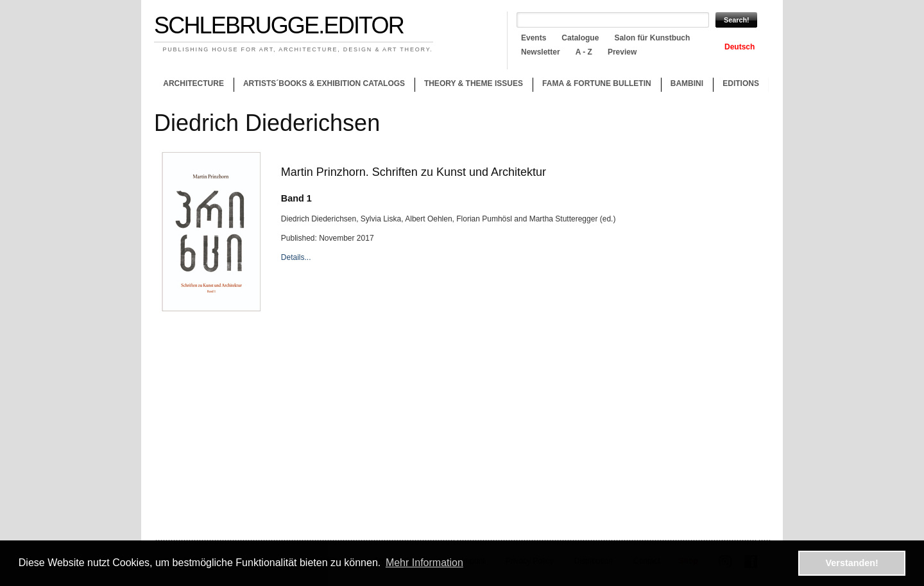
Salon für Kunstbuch (652, 38)
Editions (741, 83)
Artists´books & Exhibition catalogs (324, 83)
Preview (622, 52)
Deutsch (740, 47)
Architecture (193, 83)
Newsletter (541, 52)
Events (534, 38)
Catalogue (580, 38)
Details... (296, 257)
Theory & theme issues (470, 85)
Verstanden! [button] (852, 563)
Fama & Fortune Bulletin (597, 83)
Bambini (687, 83)
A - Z (584, 52)
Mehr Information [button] (424, 563)
